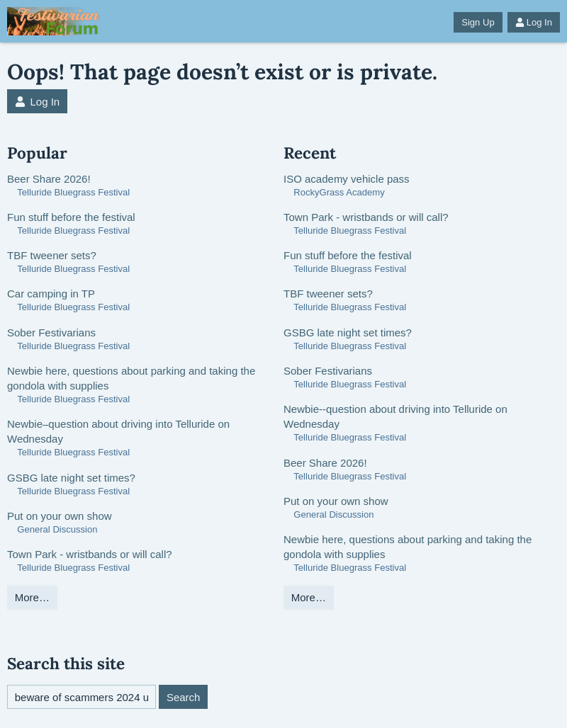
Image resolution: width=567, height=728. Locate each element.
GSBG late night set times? (71, 478)
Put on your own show (60, 516)
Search (184, 697)
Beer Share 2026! (49, 179)
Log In (534, 22)
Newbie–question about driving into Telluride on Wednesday (118, 431)
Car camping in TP (51, 294)
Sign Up (478, 22)
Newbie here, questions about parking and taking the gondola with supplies (131, 378)
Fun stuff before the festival (71, 217)
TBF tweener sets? (52, 255)
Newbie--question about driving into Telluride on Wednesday (395, 416)
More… (32, 597)
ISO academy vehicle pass (347, 179)
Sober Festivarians (51, 332)
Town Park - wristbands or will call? (90, 554)
